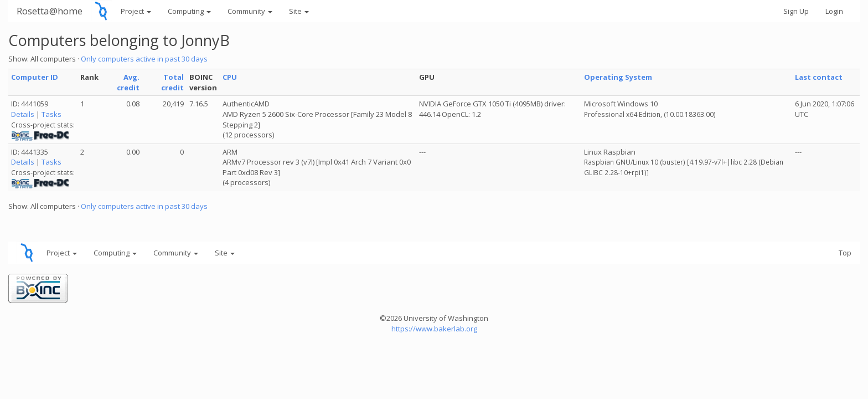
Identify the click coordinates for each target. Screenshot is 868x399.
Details (23, 114)
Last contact (819, 77)
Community (250, 11)
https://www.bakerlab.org (434, 329)
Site (299, 11)
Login (834, 11)
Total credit (172, 82)
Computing (189, 11)
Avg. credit (128, 82)
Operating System (618, 77)
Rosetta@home (50, 11)
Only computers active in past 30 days (144, 59)
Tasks (51, 114)
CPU (230, 77)
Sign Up (796, 11)
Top (845, 253)
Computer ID (35, 77)
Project (136, 11)
